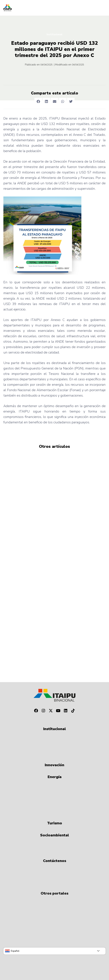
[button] (38, 102)
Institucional (54, 34)
